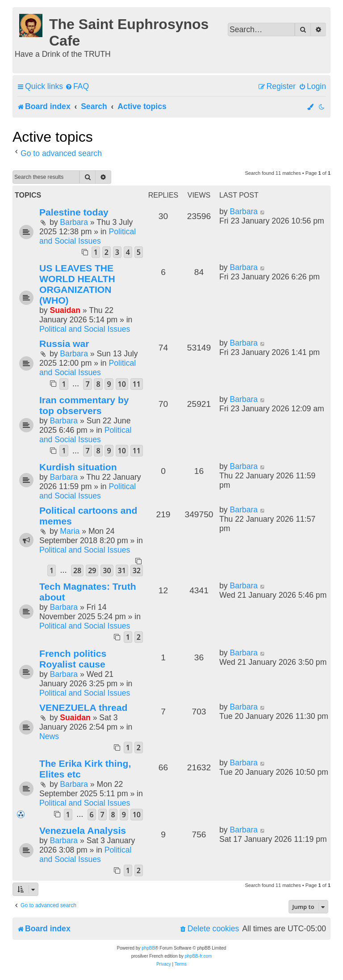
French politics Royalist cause (73, 659)
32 (137, 570)
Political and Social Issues (88, 236)
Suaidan (65, 310)
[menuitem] (77, 87)
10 (122, 384)
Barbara (74, 222)
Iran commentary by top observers (84, 405)
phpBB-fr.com (199, 956)
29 (92, 570)
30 (107, 570)
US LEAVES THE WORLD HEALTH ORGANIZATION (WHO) (77, 284)
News (49, 736)
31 (122, 570)
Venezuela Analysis (83, 830)
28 (77, 570)
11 (137, 384)
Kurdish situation (78, 467)
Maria (70, 531)
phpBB (148, 948)
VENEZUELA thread (83, 708)
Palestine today (74, 212)
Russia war (64, 344)
